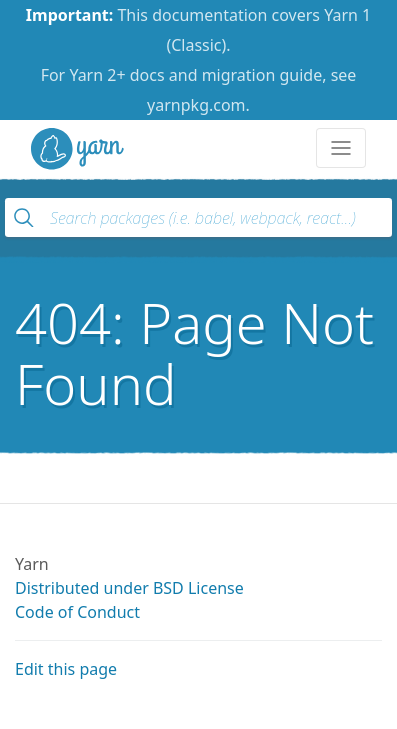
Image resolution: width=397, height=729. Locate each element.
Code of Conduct (77, 612)
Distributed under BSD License (129, 588)
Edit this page (66, 669)
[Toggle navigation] (341, 148)
